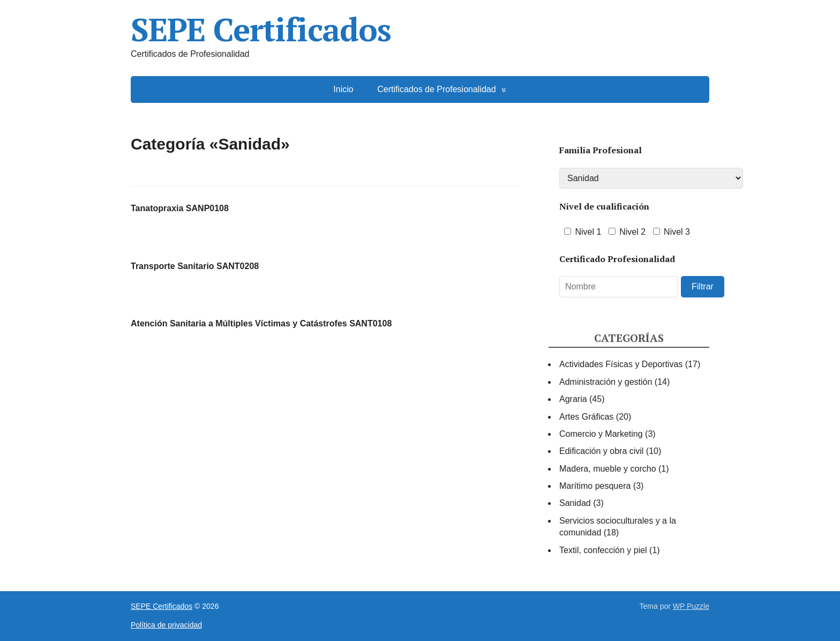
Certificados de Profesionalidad (436, 89)
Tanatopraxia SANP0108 (180, 208)
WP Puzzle (691, 606)
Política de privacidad (166, 625)
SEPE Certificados (261, 29)
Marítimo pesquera (595, 486)
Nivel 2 (627, 232)
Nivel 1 (583, 232)
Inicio (343, 89)
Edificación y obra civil (601, 451)
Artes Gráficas (586, 417)
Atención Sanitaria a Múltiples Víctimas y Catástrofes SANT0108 (261, 323)
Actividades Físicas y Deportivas (621, 364)
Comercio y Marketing (601, 434)
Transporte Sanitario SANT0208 (195, 266)
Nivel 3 (672, 232)
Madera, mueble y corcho (608, 469)
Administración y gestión (606, 382)
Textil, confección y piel (603, 550)
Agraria (573, 399)
